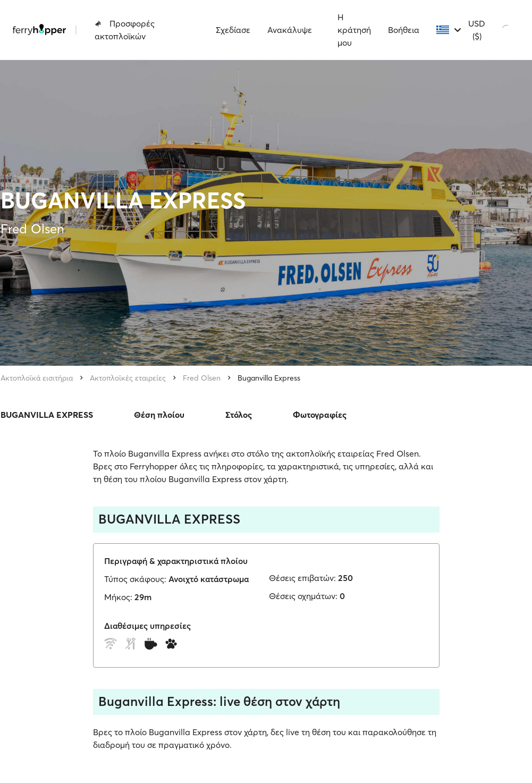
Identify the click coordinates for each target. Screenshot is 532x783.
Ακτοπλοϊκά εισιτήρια (37, 378)
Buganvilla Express (269, 378)
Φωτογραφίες (320, 415)
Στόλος (239, 415)
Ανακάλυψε (290, 30)
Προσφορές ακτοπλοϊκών (125, 30)
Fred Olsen (202, 378)
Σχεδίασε (233, 30)
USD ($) (477, 30)
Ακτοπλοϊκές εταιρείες (128, 378)
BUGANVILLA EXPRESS (47, 415)
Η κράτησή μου (354, 30)
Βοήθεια (404, 30)
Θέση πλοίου (159, 415)
